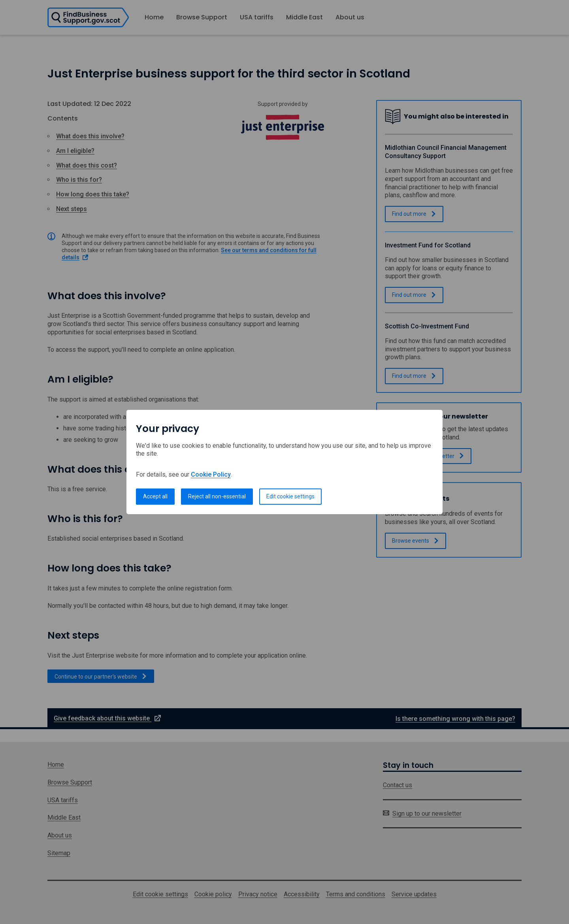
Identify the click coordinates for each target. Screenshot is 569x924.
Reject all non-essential (217, 496)
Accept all (155, 496)
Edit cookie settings (290, 496)
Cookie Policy (211, 474)
